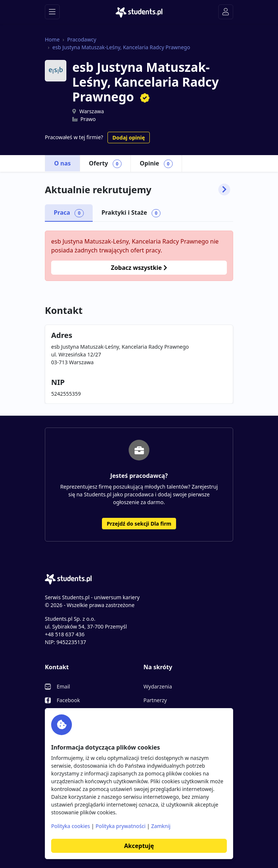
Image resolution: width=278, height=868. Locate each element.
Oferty (105, 164)
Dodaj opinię (128, 138)
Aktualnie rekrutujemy (138, 190)
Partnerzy (155, 700)
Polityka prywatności (121, 826)
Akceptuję (139, 846)
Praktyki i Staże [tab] (131, 213)
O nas (62, 163)
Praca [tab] (69, 213)
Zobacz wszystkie (139, 268)
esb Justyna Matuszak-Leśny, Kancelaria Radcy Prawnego (121, 47)
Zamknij (161, 826)
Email (63, 686)
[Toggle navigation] (52, 12)
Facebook (68, 700)
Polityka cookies (71, 826)
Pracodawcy (82, 39)
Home (52, 39)
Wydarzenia (158, 686)
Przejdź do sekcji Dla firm (139, 524)
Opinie (156, 164)
